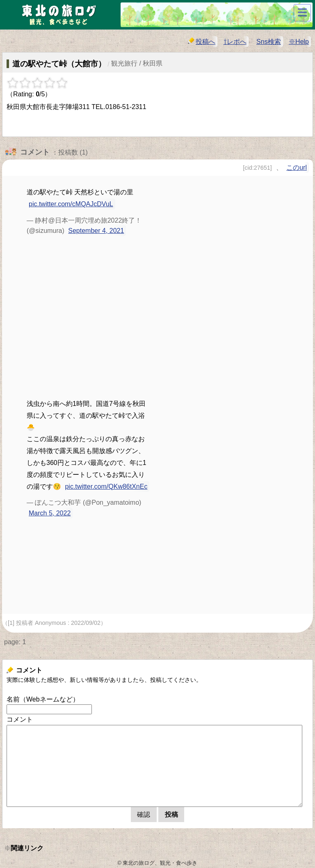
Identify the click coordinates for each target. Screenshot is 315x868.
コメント (20, 719)
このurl (297, 167)
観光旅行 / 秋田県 (137, 63)
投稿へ (202, 41)
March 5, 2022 (50, 513)
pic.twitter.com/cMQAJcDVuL (71, 204)
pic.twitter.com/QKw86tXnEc (106, 486)
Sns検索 (269, 42)
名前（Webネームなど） (43, 699)
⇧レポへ (235, 42)
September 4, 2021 (96, 231)
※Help (299, 42)
